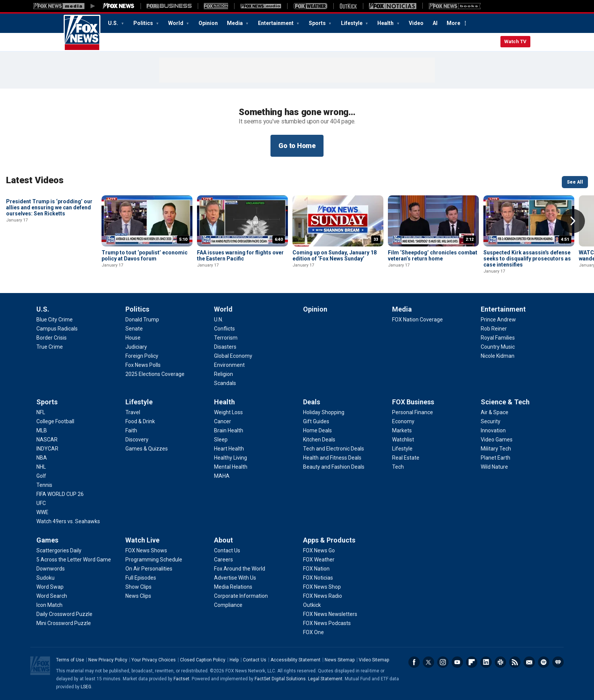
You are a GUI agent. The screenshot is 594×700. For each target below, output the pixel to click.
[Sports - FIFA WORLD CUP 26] (60, 494)
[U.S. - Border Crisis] (52, 338)
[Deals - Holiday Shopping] (324, 412)
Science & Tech (505, 402)
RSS (515, 662)
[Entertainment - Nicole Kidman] (498, 356)
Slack (500, 662)
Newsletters (529, 662)
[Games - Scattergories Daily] (59, 550)
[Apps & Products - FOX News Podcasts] (327, 623)
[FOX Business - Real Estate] (406, 458)
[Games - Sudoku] (45, 578)
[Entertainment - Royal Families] (498, 338)
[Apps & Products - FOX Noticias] (318, 578)
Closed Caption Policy (203, 660)
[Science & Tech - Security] (491, 421)
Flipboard (472, 662)
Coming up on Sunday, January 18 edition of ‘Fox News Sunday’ (335, 256)
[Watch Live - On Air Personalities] (149, 569)
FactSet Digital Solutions (280, 679)
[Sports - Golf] (41, 476)
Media (235, 23)
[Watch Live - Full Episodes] (141, 578)
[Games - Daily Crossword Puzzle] (64, 614)
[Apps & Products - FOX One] (313, 632)
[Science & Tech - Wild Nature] (494, 467)
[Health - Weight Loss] (228, 412)
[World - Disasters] (225, 347)
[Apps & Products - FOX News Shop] (322, 587)
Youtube (457, 662)
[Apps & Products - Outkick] (312, 605)
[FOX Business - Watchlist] (403, 440)
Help (234, 660)
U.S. (114, 23)
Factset (181, 679)
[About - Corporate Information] (241, 596)
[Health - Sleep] (221, 440)
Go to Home (297, 146)
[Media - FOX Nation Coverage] (417, 320)
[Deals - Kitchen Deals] (319, 440)
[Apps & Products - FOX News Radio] (323, 596)
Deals (312, 402)
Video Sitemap (374, 660)
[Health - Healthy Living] (231, 458)
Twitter (428, 662)
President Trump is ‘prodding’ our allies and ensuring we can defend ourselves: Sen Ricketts (49, 259)
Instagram (443, 662)
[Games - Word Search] (52, 596)
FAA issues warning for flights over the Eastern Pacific (240, 256)
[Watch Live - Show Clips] (138, 587)
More (453, 23)
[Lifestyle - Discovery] (137, 440)
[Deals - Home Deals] (317, 430)
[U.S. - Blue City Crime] (55, 320)
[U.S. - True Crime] (50, 347)
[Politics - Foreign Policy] (142, 356)
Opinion (208, 23)
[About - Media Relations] (233, 587)
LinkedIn (486, 662)
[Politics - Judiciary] (136, 347)
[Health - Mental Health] (231, 467)
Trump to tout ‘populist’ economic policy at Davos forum (145, 256)
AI (435, 23)
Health (386, 23)
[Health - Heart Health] (229, 449)
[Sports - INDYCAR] (47, 449)
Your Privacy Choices (154, 660)
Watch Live (142, 540)
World (176, 23)
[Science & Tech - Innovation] (493, 430)
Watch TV (515, 41)
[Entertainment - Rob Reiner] (494, 329)
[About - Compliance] (228, 605)
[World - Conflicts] (224, 329)
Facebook (414, 662)
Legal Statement (325, 679)
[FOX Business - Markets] (402, 430)
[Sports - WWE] (42, 512)
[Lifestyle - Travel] (133, 412)
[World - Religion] (224, 374)
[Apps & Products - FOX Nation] (316, 569)
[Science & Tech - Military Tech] (496, 449)
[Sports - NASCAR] (47, 440)
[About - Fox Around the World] (240, 569)
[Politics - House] (133, 338)
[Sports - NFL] (41, 412)
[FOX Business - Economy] (403, 421)
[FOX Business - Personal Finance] (413, 412)
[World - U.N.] (219, 320)
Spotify (544, 662)
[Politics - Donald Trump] (142, 320)
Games (47, 540)
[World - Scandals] (225, 383)
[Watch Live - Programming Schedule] (154, 560)
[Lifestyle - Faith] (131, 430)
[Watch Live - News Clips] (138, 596)
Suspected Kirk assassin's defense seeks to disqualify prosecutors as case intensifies (527, 259)
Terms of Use (70, 660)
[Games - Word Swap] (50, 587)
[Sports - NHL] (41, 467)
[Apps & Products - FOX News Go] (319, 550)
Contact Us (255, 660)
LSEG (86, 687)
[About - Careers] (224, 560)
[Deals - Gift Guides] (316, 421)
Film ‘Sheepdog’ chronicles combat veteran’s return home (433, 256)
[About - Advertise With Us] (235, 578)
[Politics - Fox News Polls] (143, 365)
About (224, 540)
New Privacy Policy (108, 660)
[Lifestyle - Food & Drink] (140, 421)
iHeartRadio (558, 662)
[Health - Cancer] (223, 421)
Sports (318, 23)
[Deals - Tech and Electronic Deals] (334, 449)
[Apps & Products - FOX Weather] (319, 560)
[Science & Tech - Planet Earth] (496, 458)
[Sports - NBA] (42, 458)
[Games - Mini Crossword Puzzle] (64, 623)
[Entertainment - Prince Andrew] (498, 320)
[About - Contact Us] (227, 550)
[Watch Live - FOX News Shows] (146, 550)
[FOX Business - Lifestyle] (402, 449)
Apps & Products (329, 540)
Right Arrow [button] (573, 221)
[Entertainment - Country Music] (498, 347)
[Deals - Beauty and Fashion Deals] (334, 467)
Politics (144, 23)
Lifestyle (352, 23)
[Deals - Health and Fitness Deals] (332, 458)
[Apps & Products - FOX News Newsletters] (330, 614)
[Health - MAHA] (222, 476)
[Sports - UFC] (41, 503)
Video (416, 23)
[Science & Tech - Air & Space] (495, 412)
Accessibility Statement (295, 660)
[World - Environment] (229, 365)
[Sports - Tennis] (44, 485)
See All (575, 182)
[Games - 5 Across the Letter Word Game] (74, 560)
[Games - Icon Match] (49, 605)
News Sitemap (340, 660)
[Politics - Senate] (134, 329)
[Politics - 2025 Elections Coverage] (155, 374)
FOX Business (413, 402)
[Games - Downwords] (51, 569)
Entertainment (276, 23)
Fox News (82, 33)
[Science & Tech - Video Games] (497, 440)
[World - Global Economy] (233, 356)
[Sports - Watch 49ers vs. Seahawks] (68, 521)
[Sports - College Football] (55, 421)
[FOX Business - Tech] (398, 467)
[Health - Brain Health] (229, 430)
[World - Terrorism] (226, 338)
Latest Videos (35, 180)
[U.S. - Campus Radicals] (57, 329)
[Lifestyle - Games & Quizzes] (147, 449)
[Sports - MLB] (42, 430)
